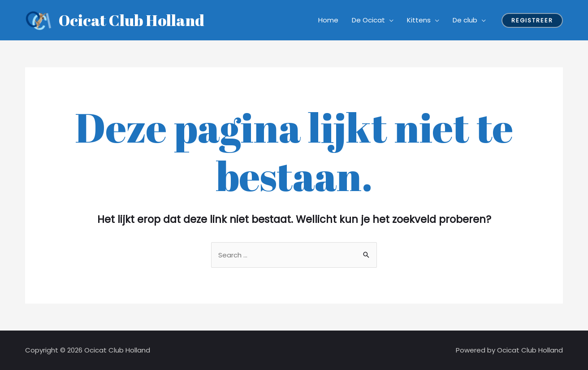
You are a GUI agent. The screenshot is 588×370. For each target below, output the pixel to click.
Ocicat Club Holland (132, 20)
